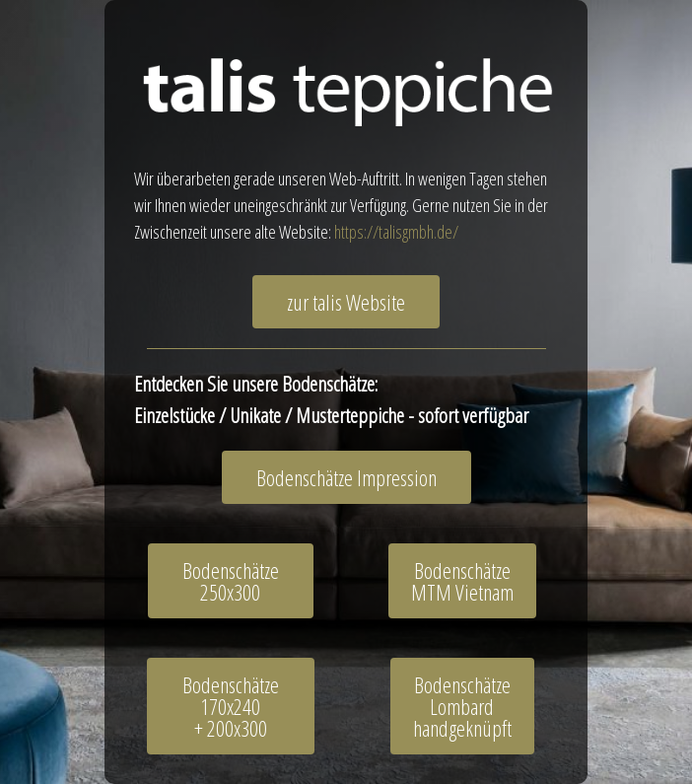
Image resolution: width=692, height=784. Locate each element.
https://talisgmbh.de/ (396, 232)
